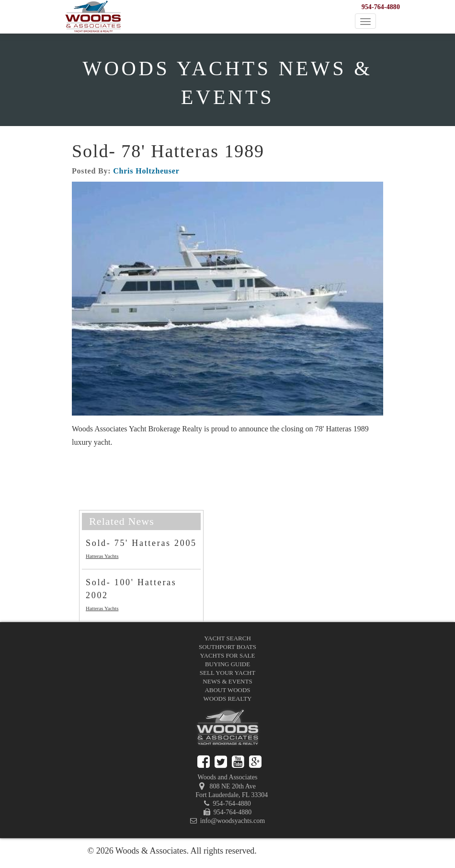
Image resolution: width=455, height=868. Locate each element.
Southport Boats (227, 647)
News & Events (227, 681)
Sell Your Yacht (227, 673)
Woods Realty (228, 699)
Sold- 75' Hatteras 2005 (141, 543)
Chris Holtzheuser (146, 171)
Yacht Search (227, 638)
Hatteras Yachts (102, 556)
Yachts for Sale (228, 655)
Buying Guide (227, 664)
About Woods (227, 690)
